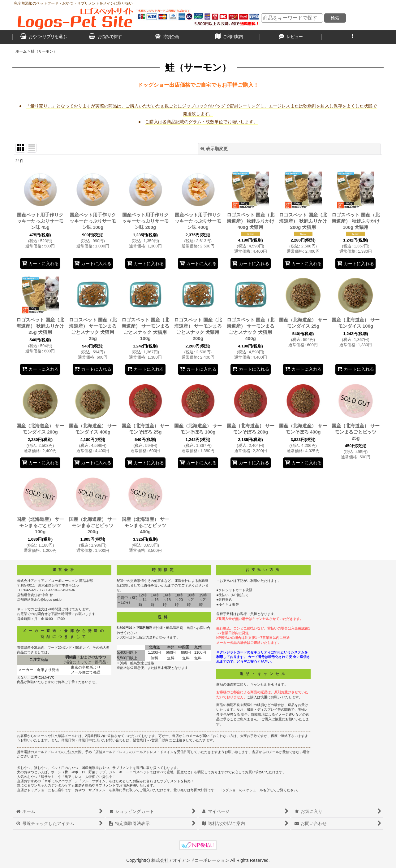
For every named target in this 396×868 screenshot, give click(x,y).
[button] (353, 37)
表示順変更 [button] (214, 149)
